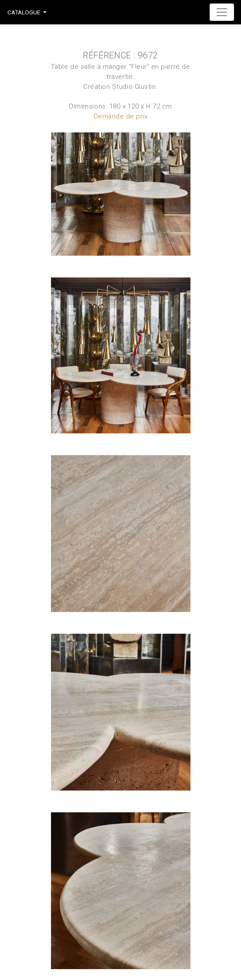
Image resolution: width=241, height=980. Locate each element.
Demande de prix (121, 116)
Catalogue (24, 12)
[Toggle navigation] (222, 12)
